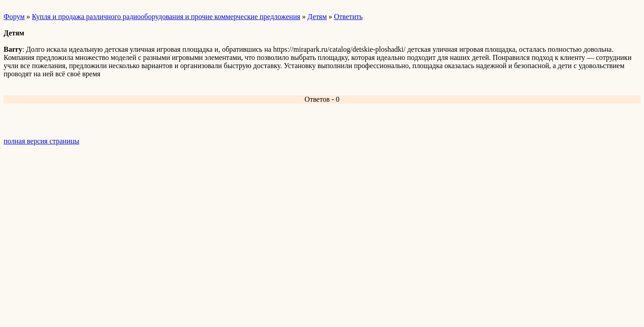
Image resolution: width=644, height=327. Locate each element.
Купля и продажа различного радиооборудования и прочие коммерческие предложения (166, 17)
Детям (317, 17)
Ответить (349, 17)
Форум (14, 17)
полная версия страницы (41, 141)
